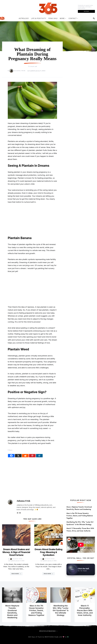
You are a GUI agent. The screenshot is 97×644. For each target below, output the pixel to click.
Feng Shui (53, 18)
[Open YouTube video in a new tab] (81, 544)
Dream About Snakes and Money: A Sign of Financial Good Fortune (16, 552)
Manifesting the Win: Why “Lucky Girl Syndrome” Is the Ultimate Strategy (80, 523)
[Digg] (39, 456)
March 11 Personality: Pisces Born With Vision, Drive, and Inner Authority (80, 530)
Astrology (24, 18)
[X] (18, 456)
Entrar (86, 11)
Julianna (20, 505)
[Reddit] (25, 456)
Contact (73, 18)
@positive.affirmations (48, 631)
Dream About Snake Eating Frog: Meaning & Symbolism (48, 552)
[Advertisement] (32, 220)
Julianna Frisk (17, 71)
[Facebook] (11, 456)
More (62, 18)
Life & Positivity (39, 18)
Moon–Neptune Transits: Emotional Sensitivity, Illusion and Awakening (79, 508)
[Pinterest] (32, 456)
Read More (15, 574)
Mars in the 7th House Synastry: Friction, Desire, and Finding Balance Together (80, 516)
